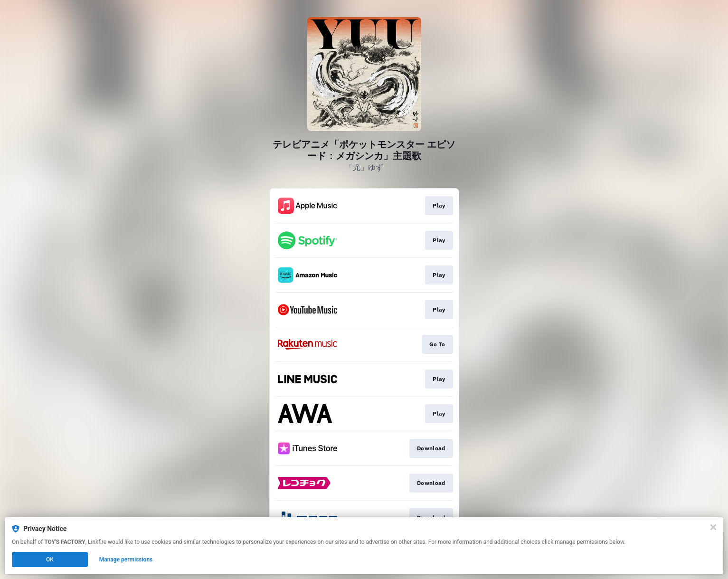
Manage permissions (126, 560)
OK (50, 560)
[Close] (713, 527)
